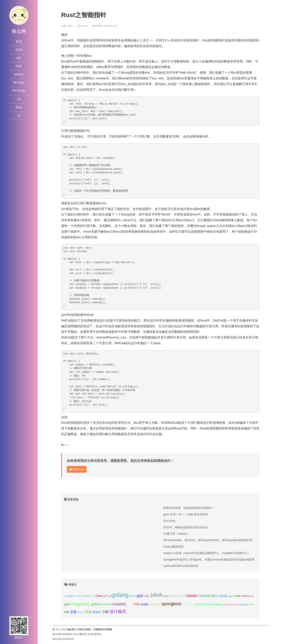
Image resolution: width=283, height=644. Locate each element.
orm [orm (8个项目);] (252, 596)
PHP (19, 66)
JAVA (19, 50)
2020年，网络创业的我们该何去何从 (186, 527)
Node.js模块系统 (173, 547)
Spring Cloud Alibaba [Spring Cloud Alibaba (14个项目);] (208, 604)
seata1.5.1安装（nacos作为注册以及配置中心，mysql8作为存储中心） (207, 553)
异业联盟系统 (95, 634)
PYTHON (19, 91)
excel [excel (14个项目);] (78, 596)
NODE (19, 75)
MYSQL (19, 83)
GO (19, 58)
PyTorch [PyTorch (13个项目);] (106, 604)
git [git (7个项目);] (109, 596)
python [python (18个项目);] (96, 604)
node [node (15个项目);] (237, 596)
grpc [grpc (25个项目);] (140, 596)
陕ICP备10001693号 (63, 639)
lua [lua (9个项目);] (171, 596)
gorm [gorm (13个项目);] (133, 596)
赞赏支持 (77, 469)
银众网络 (57, 634)
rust (67, 445)
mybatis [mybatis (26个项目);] (192, 596)
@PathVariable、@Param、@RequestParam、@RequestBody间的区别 (208, 540)
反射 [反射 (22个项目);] (74, 612)
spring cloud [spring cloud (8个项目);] (188, 605)
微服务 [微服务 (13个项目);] (97, 612)
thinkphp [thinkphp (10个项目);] (243, 605)
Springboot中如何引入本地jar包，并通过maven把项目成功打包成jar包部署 (209, 560)
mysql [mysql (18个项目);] (223, 596)
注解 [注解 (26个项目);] (105, 612)
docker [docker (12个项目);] (70, 596)
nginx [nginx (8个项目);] (230, 596)
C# (19, 99)
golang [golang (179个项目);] (120, 595)
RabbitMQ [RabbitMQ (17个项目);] (119, 604)
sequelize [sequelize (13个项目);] (155, 604)
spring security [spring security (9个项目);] (230, 605)
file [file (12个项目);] (93, 596)
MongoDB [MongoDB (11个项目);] (179, 596)
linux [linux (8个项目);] (166, 596)
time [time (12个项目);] (252, 604)
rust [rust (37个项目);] (136, 604)
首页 (19, 42)
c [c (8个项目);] (65, 596)
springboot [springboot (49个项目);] (171, 604)
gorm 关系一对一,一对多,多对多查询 (186, 514)
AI (19, 116)
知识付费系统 (80, 634)
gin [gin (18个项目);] (105, 596)
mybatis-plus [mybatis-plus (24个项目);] (208, 596)
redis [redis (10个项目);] (130, 605)
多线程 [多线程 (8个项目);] (81, 612)
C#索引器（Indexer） (177, 534)
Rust (19, 107)
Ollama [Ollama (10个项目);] (245, 596)
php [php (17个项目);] (67, 604)
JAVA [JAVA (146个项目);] (156, 595)
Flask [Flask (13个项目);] (99, 596)
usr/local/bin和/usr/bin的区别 (181, 566)
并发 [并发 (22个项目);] (88, 612)
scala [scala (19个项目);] (144, 604)
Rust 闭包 (169, 521)
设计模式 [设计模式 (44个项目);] (118, 611)
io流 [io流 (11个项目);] (147, 596)
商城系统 (67, 634)
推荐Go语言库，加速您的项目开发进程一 (189, 508)
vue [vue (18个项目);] (67, 612)
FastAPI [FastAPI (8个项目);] (87, 596)
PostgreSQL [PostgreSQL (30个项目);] (80, 604)
